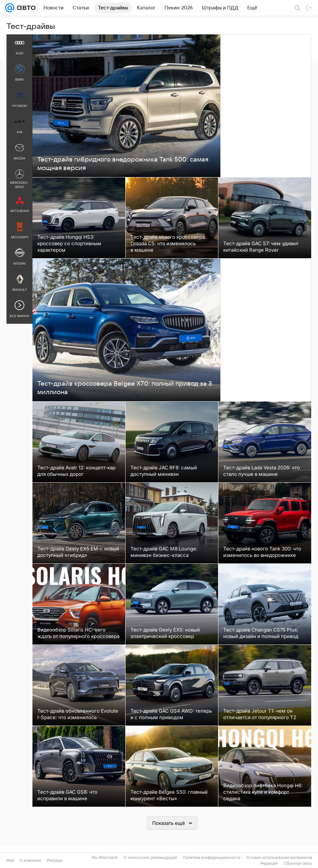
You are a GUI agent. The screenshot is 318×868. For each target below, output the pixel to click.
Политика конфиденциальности (212, 858)
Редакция (269, 863)
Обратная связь (298, 863)
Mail (10, 861)
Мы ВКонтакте (105, 858)
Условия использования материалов (279, 858)
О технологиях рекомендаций (150, 858)
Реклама (55, 861)
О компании (30, 861)
